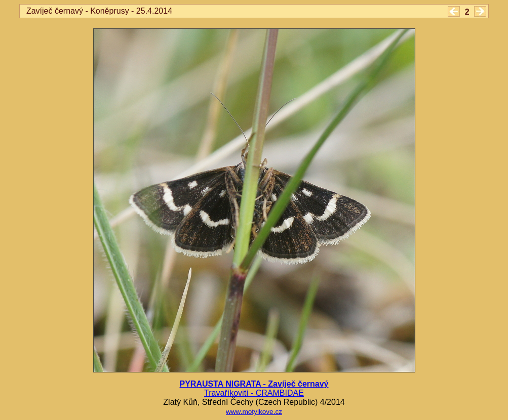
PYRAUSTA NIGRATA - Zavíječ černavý (254, 384)
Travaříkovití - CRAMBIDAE (254, 393)
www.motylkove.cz (254, 412)
